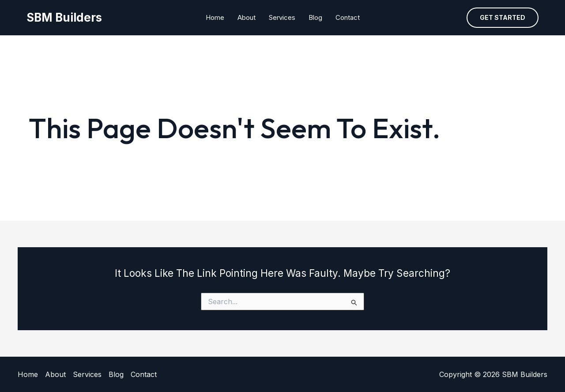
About (247, 17)
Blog (315, 17)
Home (215, 17)
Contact (348, 17)
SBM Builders (64, 17)
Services (282, 17)
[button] (503, 18)
